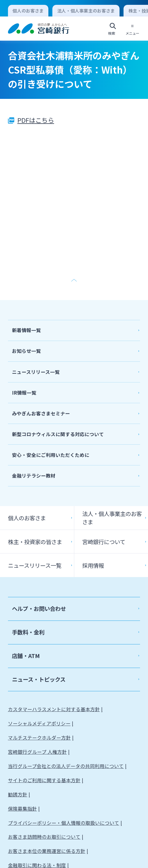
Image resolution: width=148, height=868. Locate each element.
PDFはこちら (36, 120)
